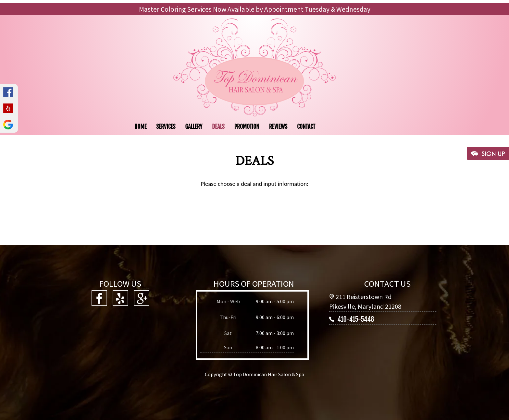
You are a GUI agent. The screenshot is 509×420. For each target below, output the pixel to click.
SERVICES (166, 127)
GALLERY (194, 127)
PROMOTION (247, 127)
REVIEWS (278, 127)
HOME (140, 127)
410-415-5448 (356, 319)
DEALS (218, 127)
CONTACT (306, 127)
